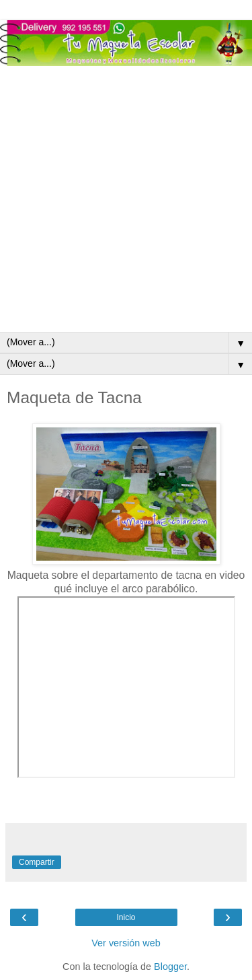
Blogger (170, 967)
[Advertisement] (126, 199)
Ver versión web (126, 943)
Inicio (126, 917)
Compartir (37, 862)
